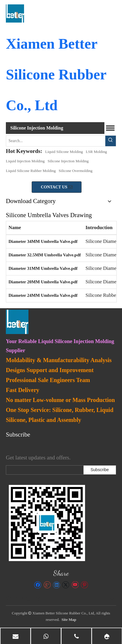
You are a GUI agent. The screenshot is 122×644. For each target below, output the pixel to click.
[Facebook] (38, 585)
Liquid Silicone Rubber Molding (31, 171)
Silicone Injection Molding (68, 161)
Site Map (69, 620)
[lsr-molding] (47, 523)
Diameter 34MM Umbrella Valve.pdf (43, 241)
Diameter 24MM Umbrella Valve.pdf (43, 295)
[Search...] (56, 141)
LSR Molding (96, 152)
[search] (43, 470)
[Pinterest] (84, 585)
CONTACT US (57, 187)
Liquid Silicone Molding (64, 152)
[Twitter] (66, 585)
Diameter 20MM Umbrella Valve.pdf (43, 282)
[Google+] (47, 585)
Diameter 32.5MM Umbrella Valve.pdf (45, 255)
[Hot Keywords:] (111, 141)
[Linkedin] (56, 585)
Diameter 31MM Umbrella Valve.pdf (43, 268)
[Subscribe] (100, 470)
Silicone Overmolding (76, 171)
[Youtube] (75, 585)
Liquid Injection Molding (25, 161)
